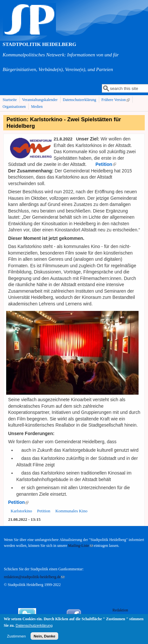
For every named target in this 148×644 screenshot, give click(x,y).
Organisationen (14, 107)
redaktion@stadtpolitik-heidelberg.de (34, 577)
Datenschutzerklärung (80, 100)
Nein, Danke (44, 638)
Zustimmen (16, 638)
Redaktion (121, 610)
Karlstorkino (21, 511)
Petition (44, 511)
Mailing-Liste (80, 546)
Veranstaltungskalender (40, 100)
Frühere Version (116, 100)
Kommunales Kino (71, 511)
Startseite (10, 100)
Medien (37, 107)
